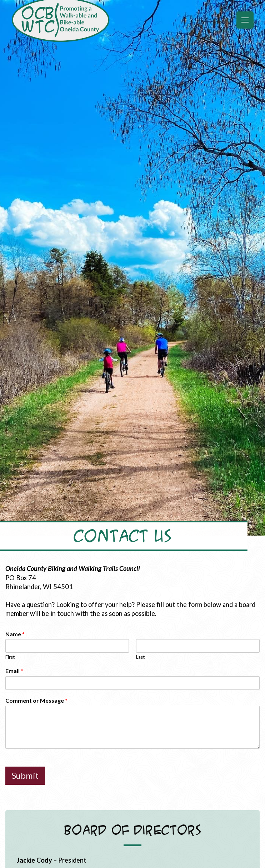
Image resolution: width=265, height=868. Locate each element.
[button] (245, 20)
